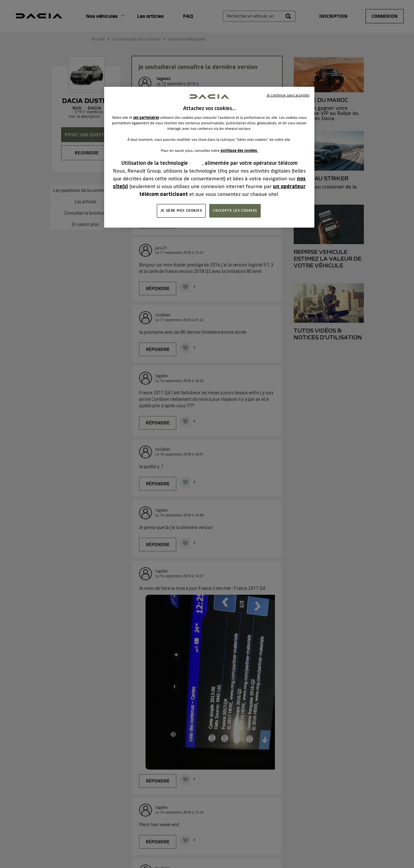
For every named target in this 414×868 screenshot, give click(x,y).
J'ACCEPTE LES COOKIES (235, 210)
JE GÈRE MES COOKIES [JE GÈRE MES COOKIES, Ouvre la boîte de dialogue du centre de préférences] (181, 210)
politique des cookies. (239, 151)
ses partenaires (146, 118)
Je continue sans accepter (288, 95)
